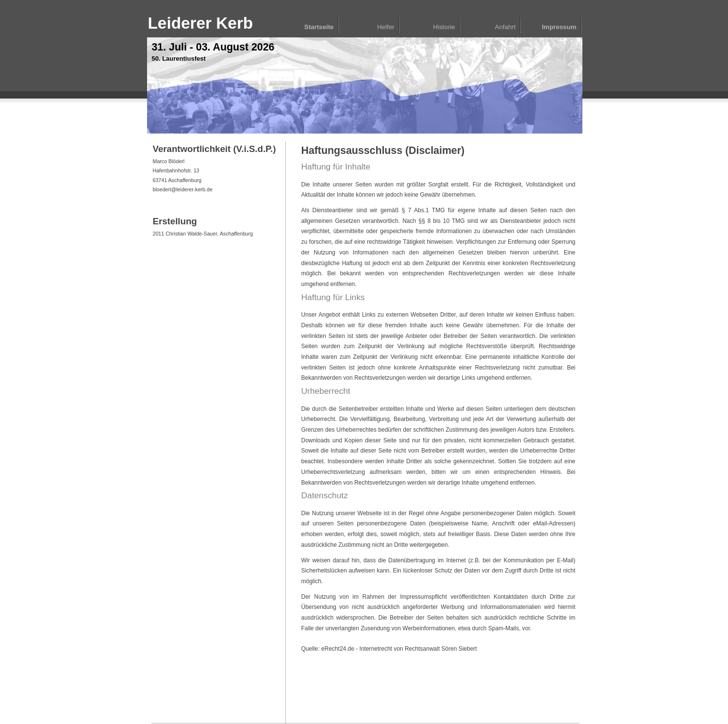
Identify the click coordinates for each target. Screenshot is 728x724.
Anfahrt (505, 27)
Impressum (559, 27)
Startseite (319, 27)
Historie (444, 27)
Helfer (386, 27)
